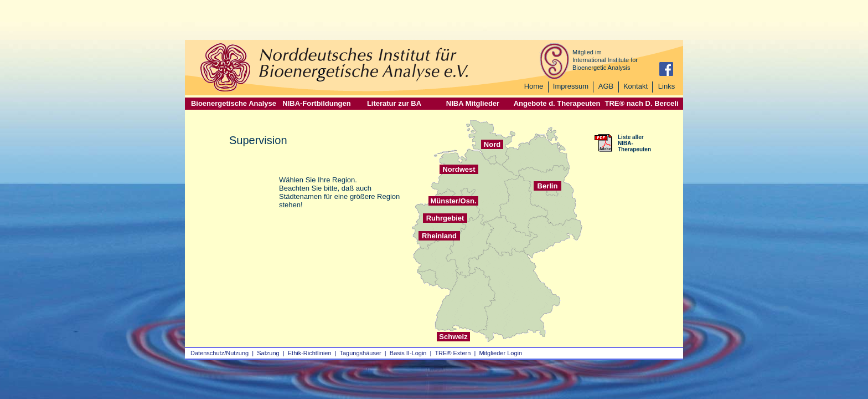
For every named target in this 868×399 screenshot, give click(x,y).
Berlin (548, 186)
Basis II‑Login (408, 353)
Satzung (268, 353)
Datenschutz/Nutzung (219, 353)
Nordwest (459, 169)
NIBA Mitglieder (473, 103)
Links (666, 86)
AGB (606, 86)
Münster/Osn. (453, 201)
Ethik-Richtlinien (310, 353)
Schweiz (453, 337)
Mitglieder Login (500, 353)
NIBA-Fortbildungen (316, 103)
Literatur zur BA (394, 103)
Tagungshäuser (361, 353)
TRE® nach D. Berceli (641, 103)
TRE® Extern (453, 353)
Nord (492, 144)
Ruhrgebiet (445, 218)
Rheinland (439, 236)
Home (534, 86)
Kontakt (635, 86)
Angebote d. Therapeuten (557, 103)
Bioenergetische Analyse (234, 103)
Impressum (571, 86)
